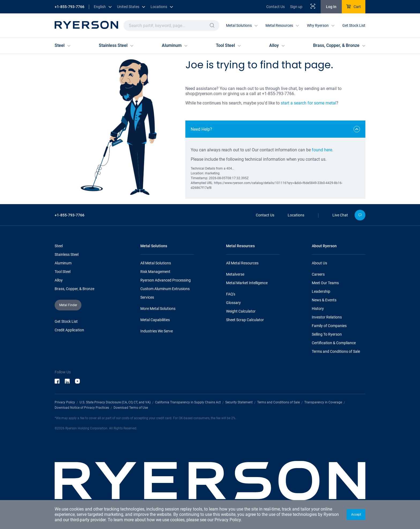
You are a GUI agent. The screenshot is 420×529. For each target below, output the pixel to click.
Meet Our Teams (325, 283)
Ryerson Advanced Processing (166, 280)
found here (322, 150)
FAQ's (231, 294)
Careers (318, 274)
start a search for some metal (308, 103)
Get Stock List (354, 25)
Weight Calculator (241, 311)
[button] (356, 515)
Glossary (233, 303)
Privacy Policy (228, 520)
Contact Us (275, 7)
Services (147, 297)
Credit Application (69, 330)
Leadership (321, 291)
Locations (296, 215)
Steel (59, 246)
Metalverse (235, 274)
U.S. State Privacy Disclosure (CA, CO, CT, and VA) (115, 402)
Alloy (59, 280)
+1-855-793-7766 (70, 7)
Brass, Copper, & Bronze (74, 289)
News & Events (324, 300)
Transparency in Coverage (323, 402)
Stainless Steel (67, 254)
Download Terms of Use (131, 408)
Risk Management (155, 272)
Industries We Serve (157, 331)
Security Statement (239, 402)
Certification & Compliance (334, 343)
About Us (319, 263)
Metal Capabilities (155, 320)
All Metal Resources (242, 263)
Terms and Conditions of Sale (336, 351)
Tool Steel (63, 272)
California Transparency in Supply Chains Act (188, 402)
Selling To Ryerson (327, 334)
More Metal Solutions (158, 309)
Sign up (296, 7)
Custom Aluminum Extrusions (165, 289)
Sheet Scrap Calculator (245, 320)
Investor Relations (327, 317)
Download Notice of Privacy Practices (82, 408)
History (318, 309)
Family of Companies (329, 326)
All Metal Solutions (156, 263)
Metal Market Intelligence (247, 283)
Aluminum (63, 263)
